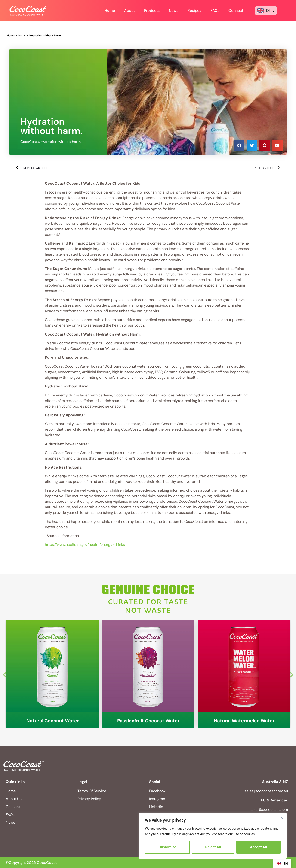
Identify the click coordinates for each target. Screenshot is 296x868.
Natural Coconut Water (53, 721)
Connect (236, 11)
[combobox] (282, 863)
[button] (239, 145)
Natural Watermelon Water (244, 721)
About (129, 11)
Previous (5, 674)
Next (291, 674)
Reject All (213, 847)
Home (110, 11)
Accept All (259, 847)
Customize (168, 847)
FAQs (215, 11)
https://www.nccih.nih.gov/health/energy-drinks (85, 545)
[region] (213, 836)
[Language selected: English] (266, 11)
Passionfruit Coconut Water (148, 721)
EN (282, 863)
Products (152, 11)
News (174, 11)
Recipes (194, 11)
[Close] (282, 818)
